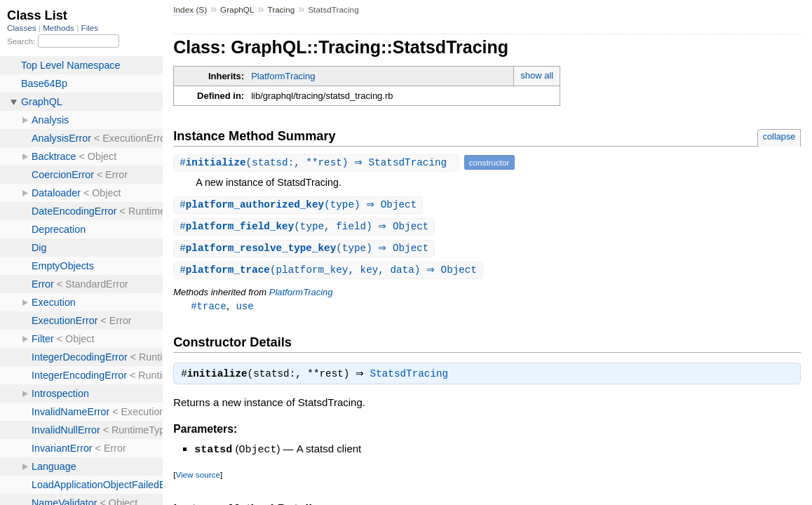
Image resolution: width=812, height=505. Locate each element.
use (244, 309)
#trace (209, 309)
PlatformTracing (283, 76)
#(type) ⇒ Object (300, 205)
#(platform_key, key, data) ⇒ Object (330, 272)
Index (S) (190, 10)
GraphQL (237, 10)
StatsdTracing (413, 379)
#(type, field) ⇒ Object (306, 228)
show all (537, 75)
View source (197, 479)
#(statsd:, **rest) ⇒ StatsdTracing (318, 162)
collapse (779, 136)
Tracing (281, 10)
